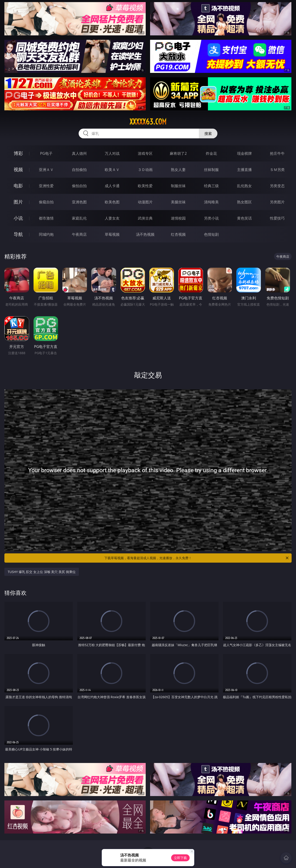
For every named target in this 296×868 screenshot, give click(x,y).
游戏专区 (145, 153)
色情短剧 (211, 234)
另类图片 (277, 202)
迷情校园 (178, 218)
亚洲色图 (79, 202)
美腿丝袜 (178, 202)
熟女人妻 (178, 170)
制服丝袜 (178, 186)
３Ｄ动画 (145, 170)
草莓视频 (112, 234)
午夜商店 (79, 234)
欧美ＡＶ (112, 170)
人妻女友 (112, 218)
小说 (18, 218)
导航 (18, 234)
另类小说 (211, 218)
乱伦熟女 (244, 186)
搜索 (208, 133)
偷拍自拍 (79, 186)
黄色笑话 (244, 218)
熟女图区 (244, 202)
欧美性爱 (145, 186)
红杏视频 (178, 234)
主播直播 (244, 170)
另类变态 (277, 186)
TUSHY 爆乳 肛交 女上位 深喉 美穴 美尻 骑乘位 (42, 572)
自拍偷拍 (79, 170)
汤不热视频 (145, 234)
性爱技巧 (277, 218)
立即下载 (180, 858)
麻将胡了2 (178, 153)
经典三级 (211, 186)
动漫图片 (145, 202)
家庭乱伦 (79, 218)
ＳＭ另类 (277, 170)
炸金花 (211, 153)
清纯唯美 (211, 202)
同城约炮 (46, 234)
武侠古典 (145, 218)
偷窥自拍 (46, 202)
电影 (18, 186)
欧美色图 (112, 202)
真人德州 (79, 153)
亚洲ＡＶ (46, 170)
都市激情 (46, 218)
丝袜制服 (211, 170)
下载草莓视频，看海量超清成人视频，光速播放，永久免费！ (197, 558)
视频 (18, 169)
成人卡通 (112, 186)
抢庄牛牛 (277, 153)
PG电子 (46, 153)
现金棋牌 (244, 153)
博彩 (18, 153)
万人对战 (112, 153)
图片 (18, 202)
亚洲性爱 (46, 186)
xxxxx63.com (148, 122)
